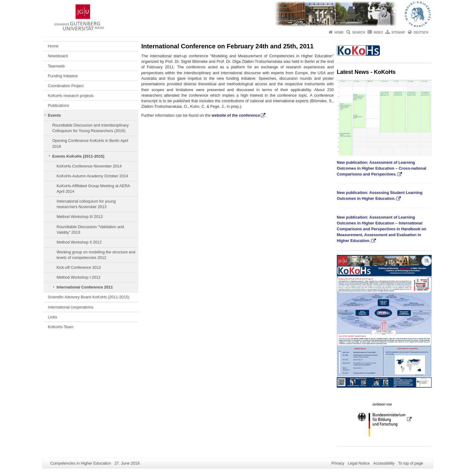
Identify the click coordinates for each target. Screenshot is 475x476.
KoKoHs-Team (61, 327)
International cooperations (71, 307)
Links (53, 317)
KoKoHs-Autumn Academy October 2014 (93, 176)
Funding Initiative (63, 76)
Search (359, 32)
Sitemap (398, 32)
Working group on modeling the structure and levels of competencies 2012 (96, 255)
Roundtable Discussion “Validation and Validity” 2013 (90, 230)
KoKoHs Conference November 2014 (89, 166)
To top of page (411, 463)
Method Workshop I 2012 (79, 277)
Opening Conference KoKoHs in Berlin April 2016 (90, 143)
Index (378, 32)
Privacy (338, 463)
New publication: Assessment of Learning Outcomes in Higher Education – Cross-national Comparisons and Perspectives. (382, 168)
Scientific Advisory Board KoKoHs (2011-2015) (89, 297)
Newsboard (58, 56)
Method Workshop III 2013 (80, 217)
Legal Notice (359, 463)
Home (339, 32)
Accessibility (384, 463)
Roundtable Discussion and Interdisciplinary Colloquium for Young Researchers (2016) (91, 128)
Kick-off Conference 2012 (79, 267)
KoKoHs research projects (71, 96)
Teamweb (56, 66)
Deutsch (421, 32)
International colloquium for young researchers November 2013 (86, 204)
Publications (59, 105)
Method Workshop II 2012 (79, 242)
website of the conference (236, 115)
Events (54, 115)
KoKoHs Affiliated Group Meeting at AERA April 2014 (93, 189)
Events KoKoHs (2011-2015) (78, 156)
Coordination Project (66, 86)
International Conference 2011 (85, 287)
